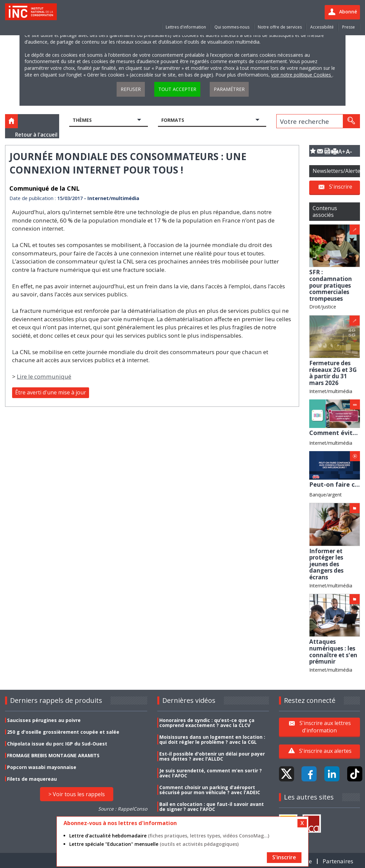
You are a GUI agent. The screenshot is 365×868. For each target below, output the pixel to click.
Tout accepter (177, 89)
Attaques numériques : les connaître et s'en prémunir (333, 652)
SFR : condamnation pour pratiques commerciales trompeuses (331, 285)
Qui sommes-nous (232, 27)
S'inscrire (341, 187)
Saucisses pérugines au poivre (44, 720)
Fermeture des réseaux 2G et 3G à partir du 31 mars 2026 (333, 373)
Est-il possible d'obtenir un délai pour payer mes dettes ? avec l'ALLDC (212, 756)
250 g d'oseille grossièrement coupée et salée (63, 732)
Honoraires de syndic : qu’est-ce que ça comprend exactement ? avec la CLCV (207, 723)
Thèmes (82, 120)
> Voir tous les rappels (77, 794)
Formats (173, 120)
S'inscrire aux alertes (325, 751)
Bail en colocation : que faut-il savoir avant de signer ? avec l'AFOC (212, 807)
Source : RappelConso (123, 809)
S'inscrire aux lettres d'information (325, 727)
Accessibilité (322, 27)
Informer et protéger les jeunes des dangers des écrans (326, 564)
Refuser (131, 89)
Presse (349, 27)
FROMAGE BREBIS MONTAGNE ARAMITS (53, 755)
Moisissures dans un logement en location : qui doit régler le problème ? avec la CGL (212, 739)
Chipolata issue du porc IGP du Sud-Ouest (57, 744)
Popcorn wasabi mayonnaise (42, 767)
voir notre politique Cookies (302, 75)
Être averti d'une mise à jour (51, 392)
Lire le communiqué (44, 376)
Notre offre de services (280, 27)
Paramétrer (229, 89)
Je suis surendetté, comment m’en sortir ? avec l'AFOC (211, 773)
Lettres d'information (186, 27)
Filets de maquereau (32, 779)
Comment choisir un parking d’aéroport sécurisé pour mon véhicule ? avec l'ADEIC (210, 790)
